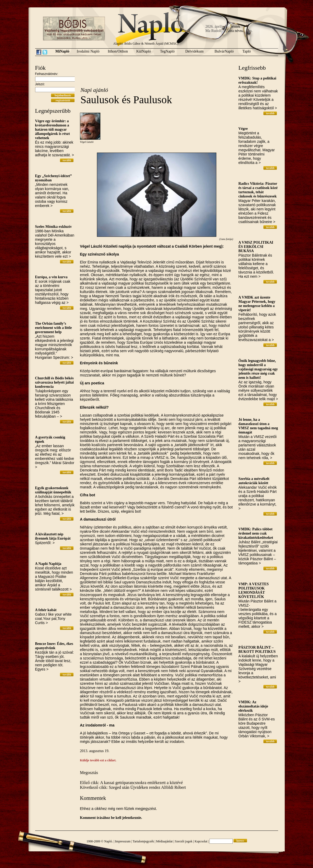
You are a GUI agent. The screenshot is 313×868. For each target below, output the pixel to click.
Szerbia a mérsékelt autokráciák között (254, 481)
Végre (243, 129)
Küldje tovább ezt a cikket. (98, 760)
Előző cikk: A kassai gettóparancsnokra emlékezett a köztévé (132, 783)
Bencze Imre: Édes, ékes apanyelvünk (54, 646)
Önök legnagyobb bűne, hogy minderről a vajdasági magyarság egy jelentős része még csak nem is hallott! (258, 369)
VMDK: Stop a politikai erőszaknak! (258, 80)
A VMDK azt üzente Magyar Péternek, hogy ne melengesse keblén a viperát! (257, 304)
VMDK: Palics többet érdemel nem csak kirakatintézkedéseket (256, 533)
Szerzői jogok (184, 841)
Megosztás (89, 773)
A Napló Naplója (48, 564)
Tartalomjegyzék (143, 841)
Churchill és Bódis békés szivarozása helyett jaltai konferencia (55, 382)
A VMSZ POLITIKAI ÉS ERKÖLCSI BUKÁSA (256, 247)
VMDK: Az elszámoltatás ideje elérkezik (253, 706)
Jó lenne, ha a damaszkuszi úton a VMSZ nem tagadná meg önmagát (258, 426)
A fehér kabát (46, 610)
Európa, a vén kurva (51, 277)
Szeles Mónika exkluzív (53, 227)
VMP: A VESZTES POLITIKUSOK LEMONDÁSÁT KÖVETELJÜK (254, 590)
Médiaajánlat (164, 841)
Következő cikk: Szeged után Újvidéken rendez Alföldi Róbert (133, 787)
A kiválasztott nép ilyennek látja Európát (53, 536)
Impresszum (123, 841)
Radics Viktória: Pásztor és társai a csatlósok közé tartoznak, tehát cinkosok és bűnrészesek (258, 190)
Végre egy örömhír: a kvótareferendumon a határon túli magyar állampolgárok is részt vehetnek (53, 129)
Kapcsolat (201, 841)
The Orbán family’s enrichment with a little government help (54, 328)
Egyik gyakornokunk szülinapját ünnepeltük (53, 490)
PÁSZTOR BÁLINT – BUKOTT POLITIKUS (257, 650)
